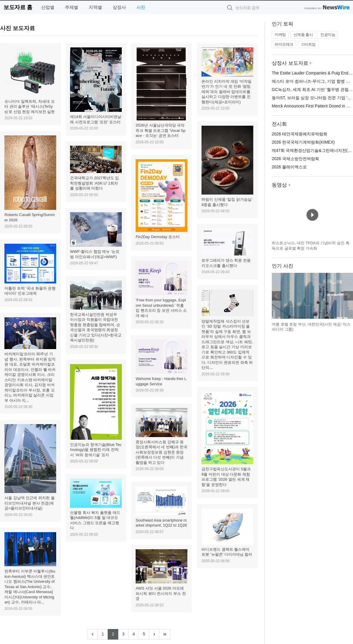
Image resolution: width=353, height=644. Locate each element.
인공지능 (328, 35)
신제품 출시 (303, 35)
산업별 (48, 7)
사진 (141, 7)
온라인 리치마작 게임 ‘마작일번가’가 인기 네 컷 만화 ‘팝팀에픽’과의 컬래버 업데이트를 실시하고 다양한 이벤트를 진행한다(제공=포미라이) (227, 92)
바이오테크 (284, 44)
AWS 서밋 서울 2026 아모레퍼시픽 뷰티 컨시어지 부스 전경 (161, 593)
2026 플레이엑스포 (289, 167)
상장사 (119, 7)
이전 (277, 296)
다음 (348, 296)
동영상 (279, 185)
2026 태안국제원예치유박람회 (300, 134)
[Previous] (92, 634)
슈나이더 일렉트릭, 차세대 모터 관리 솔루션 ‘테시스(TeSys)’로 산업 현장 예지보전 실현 (30, 107)
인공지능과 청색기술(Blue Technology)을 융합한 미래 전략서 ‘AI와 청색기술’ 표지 (96, 450)
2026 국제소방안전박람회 (295, 159)
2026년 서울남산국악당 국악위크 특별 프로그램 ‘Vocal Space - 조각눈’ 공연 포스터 (160, 130)
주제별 (72, 7)
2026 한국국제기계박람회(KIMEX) (303, 142)
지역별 (95, 7)
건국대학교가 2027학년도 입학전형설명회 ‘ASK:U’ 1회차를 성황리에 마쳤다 (94, 183)
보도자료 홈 (18, 7)
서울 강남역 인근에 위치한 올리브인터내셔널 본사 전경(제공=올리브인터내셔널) (29, 503)
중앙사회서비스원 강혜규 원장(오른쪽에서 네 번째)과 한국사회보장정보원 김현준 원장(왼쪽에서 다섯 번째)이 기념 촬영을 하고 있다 (161, 452)
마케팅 (280, 35)
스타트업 (308, 44)
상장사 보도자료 (290, 63)
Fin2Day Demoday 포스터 (158, 237)
